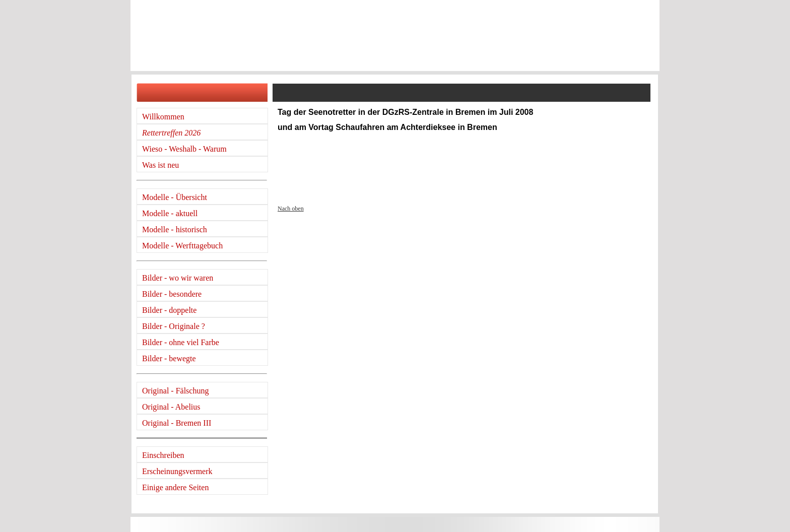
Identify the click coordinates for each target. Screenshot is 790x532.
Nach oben (291, 209)
